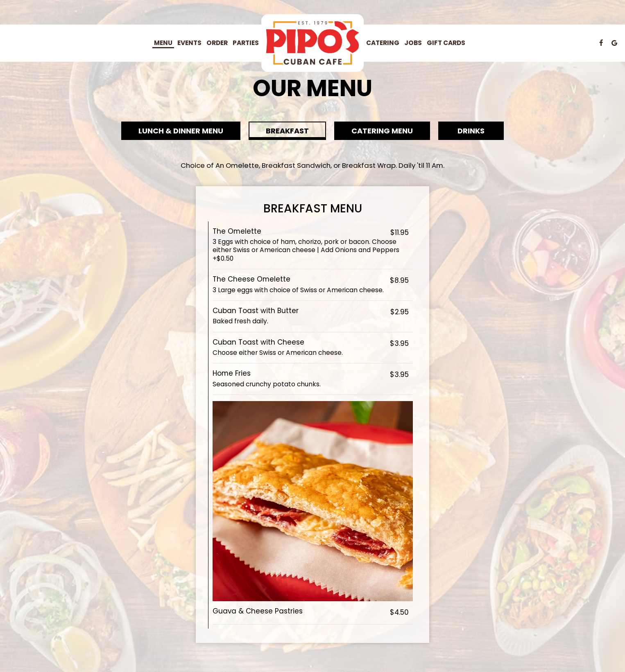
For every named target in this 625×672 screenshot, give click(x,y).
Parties (246, 43)
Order (217, 43)
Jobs (413, 43)
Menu (163, 43)
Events (189, 43)
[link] (312, 43)
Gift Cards (446, 43)
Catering (383, 43)
